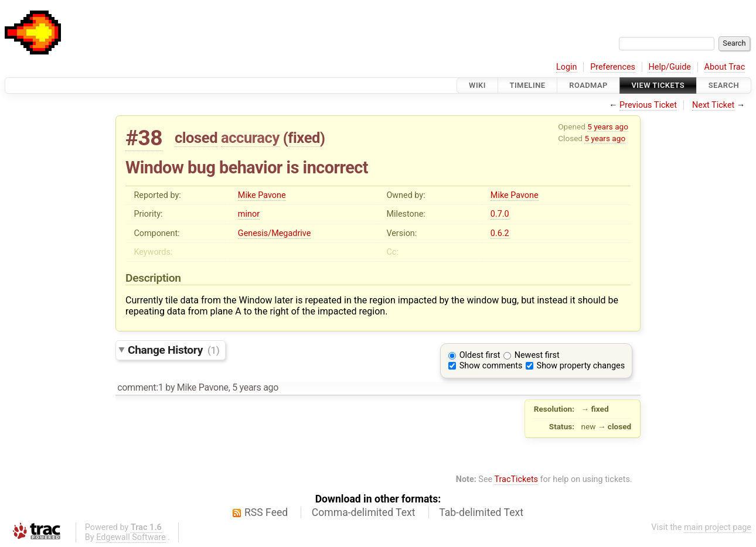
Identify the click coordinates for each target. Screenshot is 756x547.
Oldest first (480, 355)
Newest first (537, 355)
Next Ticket (713, 105)
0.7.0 (500, 214)
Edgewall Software (131, 537)
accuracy (250, 138)
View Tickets (658, 85)
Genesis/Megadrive (274, 233)
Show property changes (581, 366)
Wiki (477, 85)
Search (724, 85)
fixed (304, 138)
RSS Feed (266, 512)
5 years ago (608, 127)
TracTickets (516, 479)
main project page (718, 527)
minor (249, 214)
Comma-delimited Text (364, 512)
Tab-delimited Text (481, 512)
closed (196, 138)
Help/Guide (670, 67)
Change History (173, 350)
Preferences (613, 67)
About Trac (725, 67)
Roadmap (588, 85)
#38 (144, 138)
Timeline (528, 85)
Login (567, 67)
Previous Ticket (648, 105)
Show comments (491, 366)
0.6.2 (500, 233)
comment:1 (140, 387)
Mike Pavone (262, 195)
